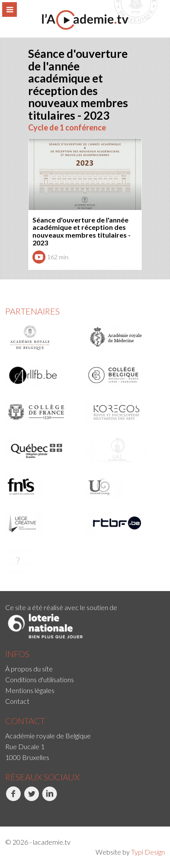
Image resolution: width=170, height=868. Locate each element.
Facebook (13, 798)
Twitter (31, 798)
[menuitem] (85, 669)
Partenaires (32, 311)
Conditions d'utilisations (40, 679)
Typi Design (148, 852)
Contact (17, 701)
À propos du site (29, 669)
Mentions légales (30, 690)
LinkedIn (50, 798)
